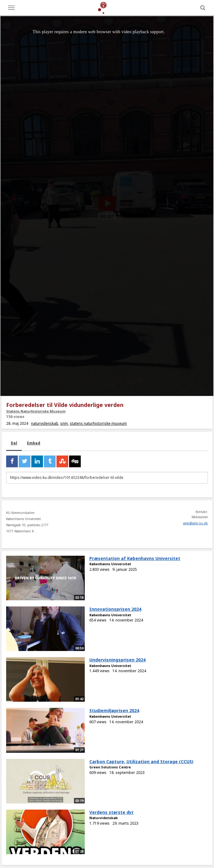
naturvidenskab (45, 423)
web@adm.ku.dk (195, 523)
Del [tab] (14, 443)
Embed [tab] (34, 443)
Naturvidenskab (103, 818)
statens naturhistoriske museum (98, 423)
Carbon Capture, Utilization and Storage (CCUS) (141, 761)
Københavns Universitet (110, 564)
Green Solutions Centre (110, 767)
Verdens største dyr (111, 812)
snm (64, 423)
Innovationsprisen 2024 (115, 609)
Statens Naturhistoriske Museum (36, 411)
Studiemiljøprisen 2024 (114, 710)
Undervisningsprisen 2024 (117, 660)
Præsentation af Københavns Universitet (135, 558)
